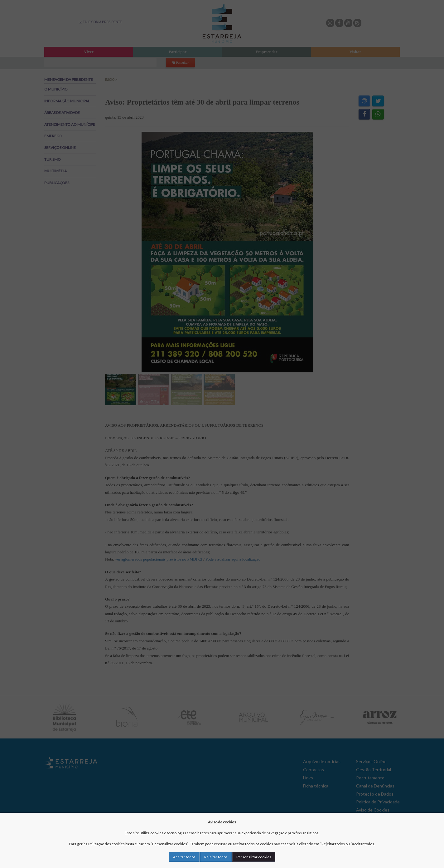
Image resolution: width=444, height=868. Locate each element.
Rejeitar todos (216, 857)
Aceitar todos (184, 857)
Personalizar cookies (254, 857)
